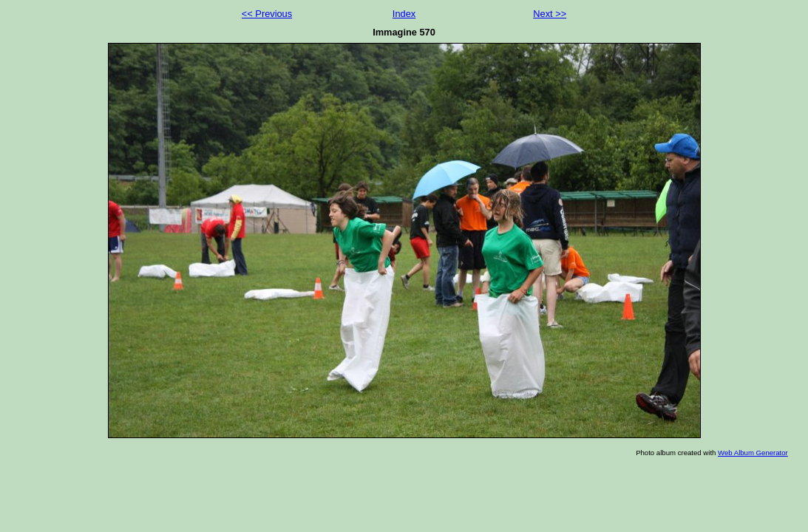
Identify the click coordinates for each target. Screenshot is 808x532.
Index (404, 14)
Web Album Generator (753, 453)
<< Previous (267, 14)
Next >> (550, 14)
